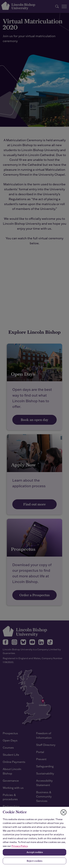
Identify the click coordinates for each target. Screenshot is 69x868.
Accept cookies (35, 852)
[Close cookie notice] (64, 812)
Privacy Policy (20, 846)
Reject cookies (34, 861)
